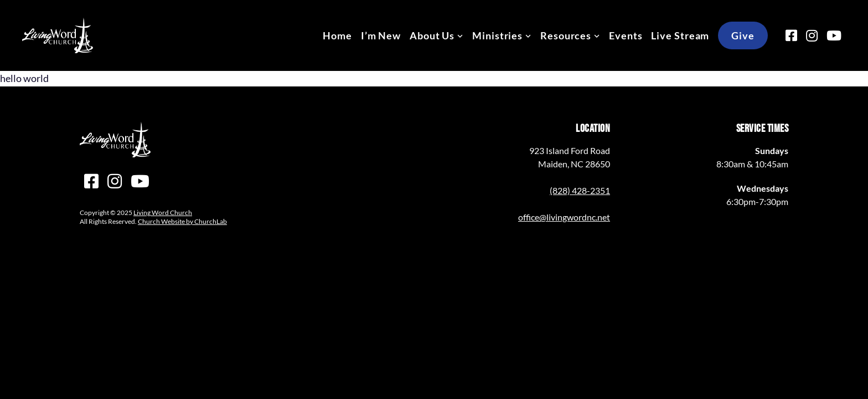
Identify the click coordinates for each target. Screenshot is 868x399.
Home (337, 35)
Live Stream (680, 35)
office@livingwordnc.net (564, 217)
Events (626, 35)
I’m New (381, 35)
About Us (432, 35)
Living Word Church (163, 213)
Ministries (497, 35)
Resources (566, 35)
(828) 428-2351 (580, 190)
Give (743, 35)
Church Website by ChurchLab (182, 221)
